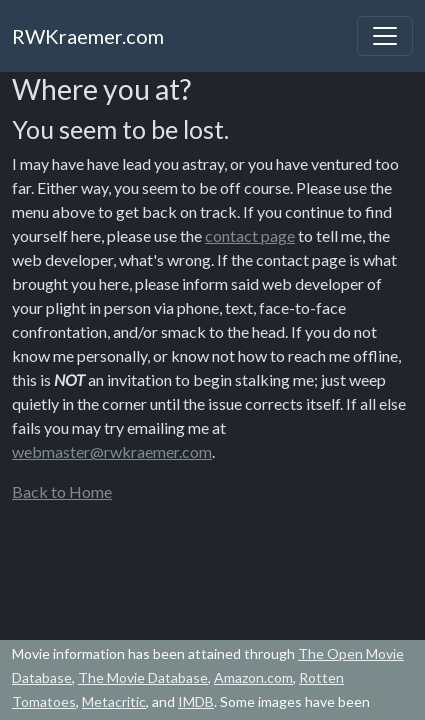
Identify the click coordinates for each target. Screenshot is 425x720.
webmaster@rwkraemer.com (112, 451)
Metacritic (114, 701)
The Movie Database (143, 677)
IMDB (196, 701)
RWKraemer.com (88, 36)
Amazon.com (253, 677)
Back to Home (62, 491)
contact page (250, 235)
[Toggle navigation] (385, 36)
